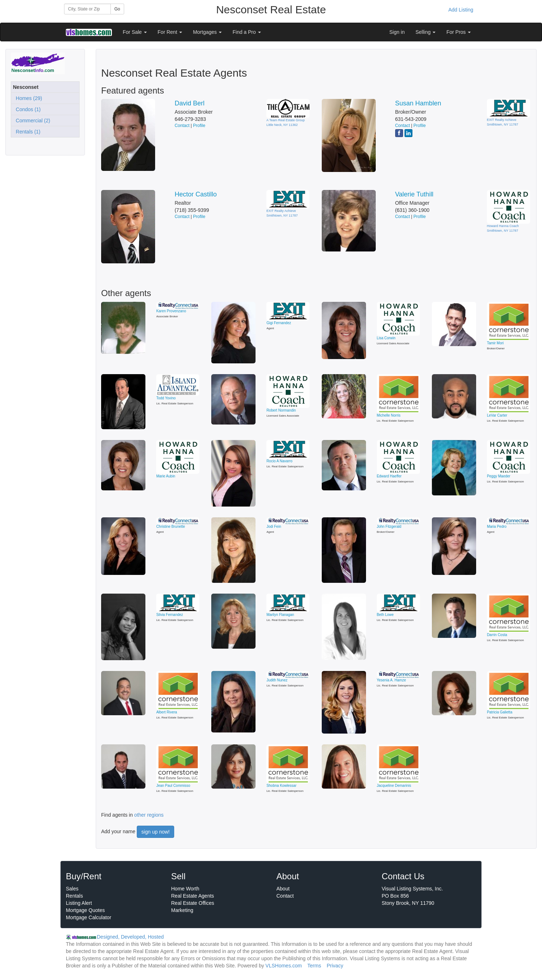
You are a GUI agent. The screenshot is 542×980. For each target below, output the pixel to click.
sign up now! (156, 832)
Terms (314, 966)
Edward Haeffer (389, 476)
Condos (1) (27, 109)
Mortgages (207, 32)
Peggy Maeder (499, 476)
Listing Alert (79, 903)
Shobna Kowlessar (281, 786)
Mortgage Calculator (89, 917)
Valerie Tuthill (414, 194)
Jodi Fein (274, 527)
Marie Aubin (166, 476)
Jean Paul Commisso (173, 786)
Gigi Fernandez (279, 323)
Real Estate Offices (193, 903)
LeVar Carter (497, 415)
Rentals (74, 896)
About (283, 889)
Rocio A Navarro (279, 461)
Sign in (397, 32)
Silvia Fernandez (170, 615)
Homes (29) (28, 98)
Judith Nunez (277, 680)
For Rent (170, 32)
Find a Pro (247, 32)
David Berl (189, 103)
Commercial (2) (31, 121)
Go (117, 9)
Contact (182, 126)
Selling (426, 32)
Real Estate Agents (193, 896)
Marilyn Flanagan (280, 615)
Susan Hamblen (418, 103)
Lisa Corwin (386, 338)
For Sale (135, 32)
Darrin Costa (497, 635)
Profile (199, 126)
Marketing (182, 910)
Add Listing (461, 10)
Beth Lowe (385, 615)
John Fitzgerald (389, 527)
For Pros (459, 32)
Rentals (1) (27, 132)
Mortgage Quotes (85, 910)
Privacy (335, 966)
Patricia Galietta (500, 712)
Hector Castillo (196, 194)
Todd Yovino (166, 398)
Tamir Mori (495, 343)
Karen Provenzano (171, 311)
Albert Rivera (167, 712)
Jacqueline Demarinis (394, 786)
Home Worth (185, 889)
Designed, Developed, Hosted (130, 937)
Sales (72, 889)
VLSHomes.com (284, 966)
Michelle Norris (389, 415)
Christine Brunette (171, 527)
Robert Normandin (281, 410)
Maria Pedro (497, 527)
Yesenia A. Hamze (391, 680)
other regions (149, 815)
